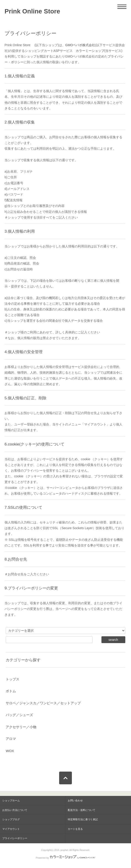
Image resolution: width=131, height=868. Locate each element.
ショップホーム (11, 800)
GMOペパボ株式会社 (80, 45)
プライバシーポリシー (15, 838)
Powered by (65, 858)
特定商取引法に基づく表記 (83, 819)
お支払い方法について (15, 810)
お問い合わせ (75, 800)
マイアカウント (11, 829)
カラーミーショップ (90, 51)
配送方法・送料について (82, 810)
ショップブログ (11, 819)
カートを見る (75, 829)
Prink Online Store (35, 11)
